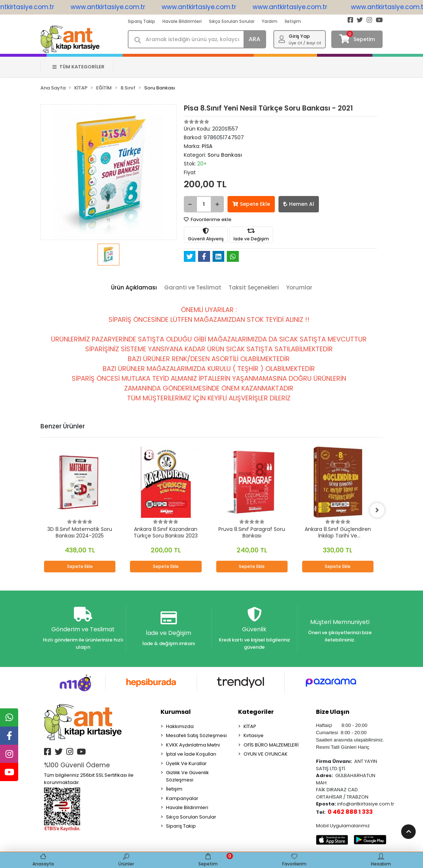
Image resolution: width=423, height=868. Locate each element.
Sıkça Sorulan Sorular (232, 21)
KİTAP (250, 726)
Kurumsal (176, 712)
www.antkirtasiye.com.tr (116, 7)
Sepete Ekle (251, 204)
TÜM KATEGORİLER (78, 67)
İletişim (293, 21)
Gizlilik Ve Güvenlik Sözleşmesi (187, 776)
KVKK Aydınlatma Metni (193, 745)
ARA (254, 39)
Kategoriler (256, 712)
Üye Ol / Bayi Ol (305, 43)
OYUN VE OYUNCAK (266, 754)
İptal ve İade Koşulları (191, 754)
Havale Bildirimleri (182, 21)
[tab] (134, 288)
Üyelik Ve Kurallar (186, 763)
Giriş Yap (299, 36)
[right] (377, 510)
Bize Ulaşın (333, 712)
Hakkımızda (180, 726)
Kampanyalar (182, 798)
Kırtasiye (254, 735)
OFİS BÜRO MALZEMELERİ (271, 745)
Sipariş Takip (141, 21)
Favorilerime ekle (208, 219)
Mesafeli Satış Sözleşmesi (196, 735)
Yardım (270, 21)
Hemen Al (299, 204)
